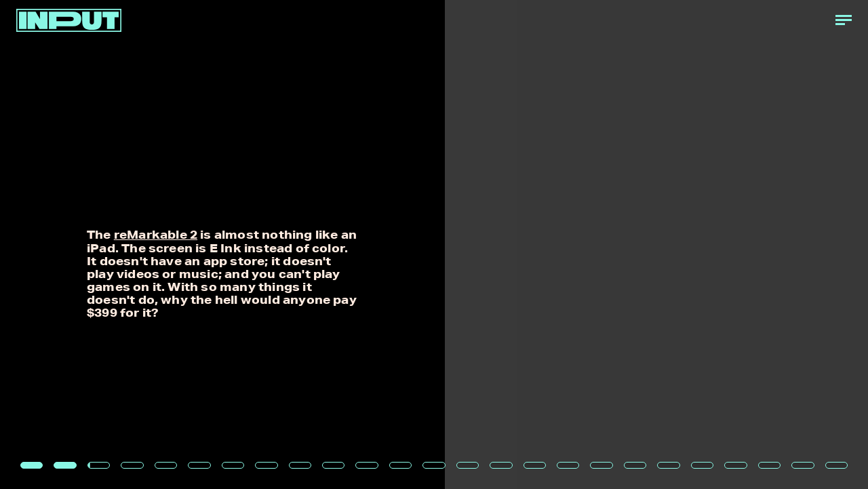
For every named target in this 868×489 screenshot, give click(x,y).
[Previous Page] (143, 244)
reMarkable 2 (156, 234)
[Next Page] (577, 244)
